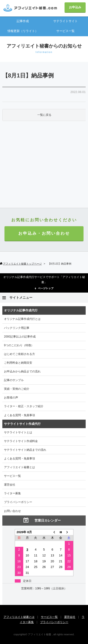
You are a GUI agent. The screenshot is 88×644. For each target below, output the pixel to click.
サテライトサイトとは (18, 432)
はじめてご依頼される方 (19, 354)
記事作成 (23, 21)
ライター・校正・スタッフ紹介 (24, 406)
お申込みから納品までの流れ (22, 371)
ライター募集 (12, 493)
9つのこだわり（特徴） (19, 345)
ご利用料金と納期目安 (18, 363)
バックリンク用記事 (17, 328)
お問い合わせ (12, 511)
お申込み (75, 7)
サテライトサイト (65, 21)
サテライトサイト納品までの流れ (25, 450)
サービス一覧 (65, 31)
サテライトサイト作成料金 (21, 441)
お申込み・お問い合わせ (44, 233)
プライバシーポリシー (18, 502)
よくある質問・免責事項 (19, 415)
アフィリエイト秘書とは (19, 467)
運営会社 (10, 485)
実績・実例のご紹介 (17, 389)
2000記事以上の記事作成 (20, 337)
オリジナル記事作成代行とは (22, 319)
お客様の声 (11, 398)
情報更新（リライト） (23, 31)
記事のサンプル (14, 380)
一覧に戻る (44, 115)
